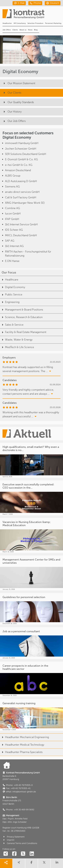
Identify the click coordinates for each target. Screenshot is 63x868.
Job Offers (7, 30)
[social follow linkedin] (32, 854)
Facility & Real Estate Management (23, 332)
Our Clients (12, 93)
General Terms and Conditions (20, 843)
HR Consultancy (20, 23)
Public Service (11, 295)
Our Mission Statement (19, 83)
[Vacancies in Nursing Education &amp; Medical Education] (31, 535)
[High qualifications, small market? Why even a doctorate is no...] (31, 460)
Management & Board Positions (22, 310)
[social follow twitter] (23, 854)
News (30, 30)
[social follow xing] (6, 854)
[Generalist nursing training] (31, 715)
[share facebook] (31, 863)
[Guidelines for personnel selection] (31, 609)
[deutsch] (53, 3)
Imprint (8, 840)
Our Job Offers (14, 121)
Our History (12, 112)
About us (23, 30)
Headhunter (7, 23)
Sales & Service (12, 325)
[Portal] (33, 15)
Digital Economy (13, 287)
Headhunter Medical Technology (22, 745)
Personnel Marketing (53, 23)
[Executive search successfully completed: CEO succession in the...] (31, 498)
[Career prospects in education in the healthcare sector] (31, 679)
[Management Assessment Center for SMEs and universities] (31, 573)
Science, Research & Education (21, 317)
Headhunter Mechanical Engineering (24, 737)
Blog (36, 30)
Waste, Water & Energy (16, 340)
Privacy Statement (13, 837)
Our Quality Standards (18, 102)
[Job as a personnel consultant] (31, 643)
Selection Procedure (35, 23)
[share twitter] (44, 863)
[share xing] (19, 863)
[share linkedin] (57, 863)
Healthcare (9, 280)
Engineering (10, 302)
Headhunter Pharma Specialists (21, 752)
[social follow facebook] (14, 854)
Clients (15, 30)
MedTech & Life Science (17, 347)
